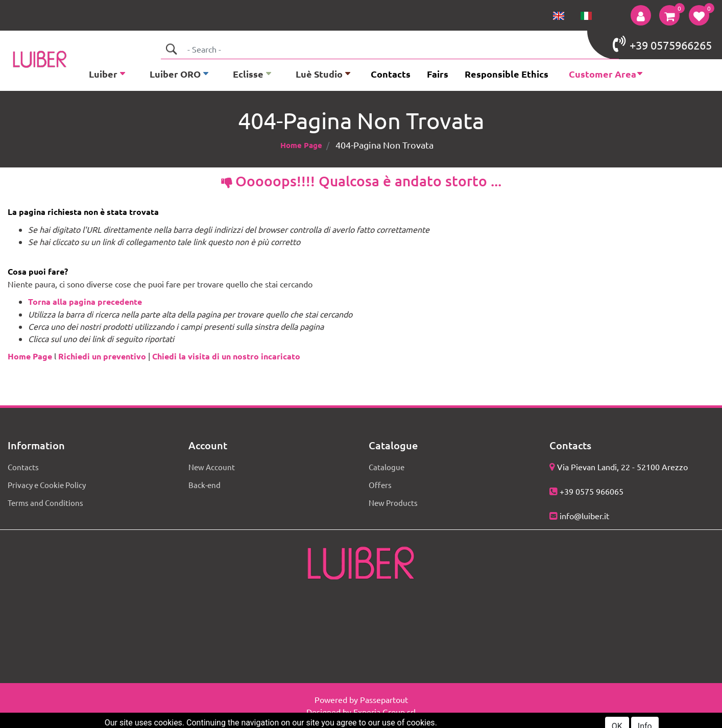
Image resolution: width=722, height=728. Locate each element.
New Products (393, 503)
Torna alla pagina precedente (85, 301)
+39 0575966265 (662, 44)
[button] (641, 15)
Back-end (204, 485)
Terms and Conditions (45, 503)
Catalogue (387, 467)
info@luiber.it (584, 516)
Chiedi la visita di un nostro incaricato (226, 356)
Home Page (301, 145)
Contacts (391, 74)
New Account (212, 467)
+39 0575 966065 (592, 491)
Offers (380, 485)
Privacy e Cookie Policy (47, 485)
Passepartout (384, 699)
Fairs (438, 74)
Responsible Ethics (507, 74)
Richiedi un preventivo (102, 356)
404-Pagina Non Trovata (384, 145)
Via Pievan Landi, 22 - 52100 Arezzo (622, 467)
